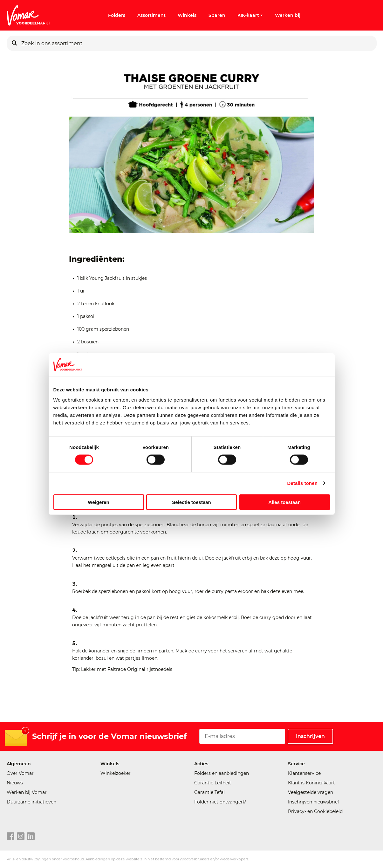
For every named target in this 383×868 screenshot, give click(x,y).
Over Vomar (20, 773)
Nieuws (15, 783)
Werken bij (288, 15)
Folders (117, 15)
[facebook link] (10, 837)
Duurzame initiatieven (31, 802)
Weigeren (98, 502)
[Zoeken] (14, 43)
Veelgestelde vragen (311, 792)
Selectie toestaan (191, 502)
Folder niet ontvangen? (220, 802)
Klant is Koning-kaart (311, 783)
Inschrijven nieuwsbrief (314, 802)
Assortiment (151, 15)
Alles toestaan (284, 502)
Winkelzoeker (116, 773)
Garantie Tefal (209, 792)
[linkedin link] (31, 837)
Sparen (217, 15)
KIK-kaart (250, 15)
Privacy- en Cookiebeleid (315, 811)
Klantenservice (304, 773)
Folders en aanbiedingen (222, 773)
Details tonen (302, 483)
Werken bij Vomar (27, 792)
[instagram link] (21, 837)
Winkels (187, 15)
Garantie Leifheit (213, 783)
